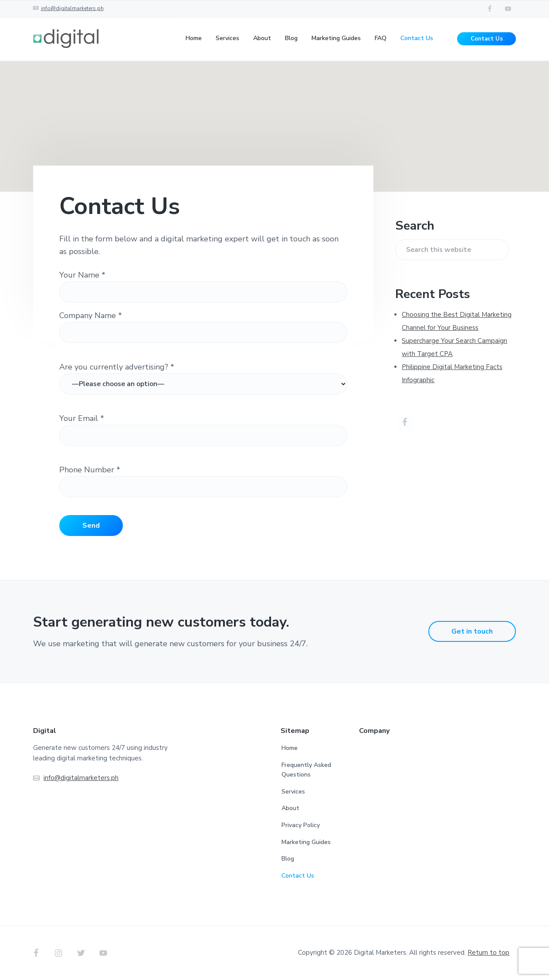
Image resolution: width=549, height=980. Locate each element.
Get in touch (472, 631)
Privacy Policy (301, 825)
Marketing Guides (306, 842)
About (290, 808)
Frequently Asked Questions (306, 770)
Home (290, 748)
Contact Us (487, 39)
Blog (288, 859)
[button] (274, 118)
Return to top (488, 953)
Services (293, 792)
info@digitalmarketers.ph (72, 8)
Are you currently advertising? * (117, 367)
